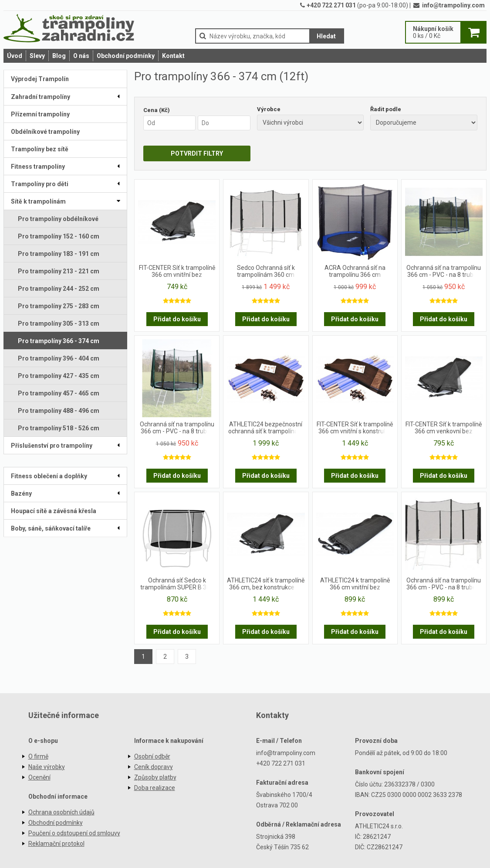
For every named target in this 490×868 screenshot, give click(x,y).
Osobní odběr (152, 756)
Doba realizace (155, 788)
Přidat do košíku (177, 319)
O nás (81, 56)
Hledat (326, 36)
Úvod (15, 56)
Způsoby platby (155, 777)
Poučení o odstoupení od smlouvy (74, 833)
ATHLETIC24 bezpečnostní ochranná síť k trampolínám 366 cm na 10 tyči (266, 428)
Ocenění (39, 777)
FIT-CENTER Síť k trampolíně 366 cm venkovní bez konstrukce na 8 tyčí (444, 428)
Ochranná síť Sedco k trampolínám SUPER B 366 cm (177, 584)
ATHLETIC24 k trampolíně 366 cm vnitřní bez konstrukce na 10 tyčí (355, 584)
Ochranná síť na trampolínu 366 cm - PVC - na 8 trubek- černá (444, 584)
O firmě (38, 756)
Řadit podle (386, 109)
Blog (59, 56)
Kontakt (173, 56)
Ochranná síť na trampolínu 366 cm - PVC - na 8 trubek (444, 271)
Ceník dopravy (154, 767)
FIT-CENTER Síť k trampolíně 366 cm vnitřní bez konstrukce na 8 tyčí (177, 272)
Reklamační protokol (56, 844)
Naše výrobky (47, 767)
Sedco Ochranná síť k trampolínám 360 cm (266, 271)
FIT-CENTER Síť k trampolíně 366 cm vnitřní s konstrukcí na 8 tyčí (355, 428)
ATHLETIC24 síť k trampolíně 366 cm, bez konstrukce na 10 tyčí (266, 584)
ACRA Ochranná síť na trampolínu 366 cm (355, 271)
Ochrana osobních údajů (61, 812)
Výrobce (269, 109)
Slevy (37, 56)
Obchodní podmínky (126, 56)
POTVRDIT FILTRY (197, 153)
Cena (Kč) (157, 110)
